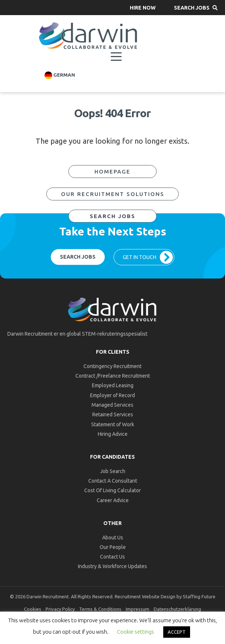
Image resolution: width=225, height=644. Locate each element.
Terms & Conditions (100, 609)
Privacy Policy (60, 609)
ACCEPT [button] (177, 632)
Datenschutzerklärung (177, 609)
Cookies (33, 609)
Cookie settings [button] (135, 632)
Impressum (137, 609)
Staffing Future (199, 596)
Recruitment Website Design (145, 596)
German (60, 75)
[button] (143, 8)
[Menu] (116, 57)
